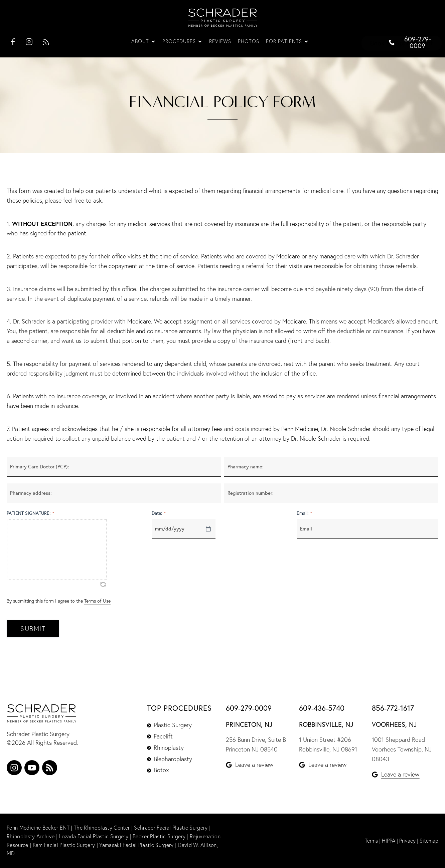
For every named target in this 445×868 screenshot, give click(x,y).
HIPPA (389, 841)
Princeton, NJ (249, 724)
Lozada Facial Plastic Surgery (94, 836)
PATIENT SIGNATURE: (30, 513)
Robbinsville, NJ (326, 724)
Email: (304, 513)
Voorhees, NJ (394, 724)
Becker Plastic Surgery (158, 836)
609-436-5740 (322, 708)
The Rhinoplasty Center (102, 828)
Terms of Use (97, 601)
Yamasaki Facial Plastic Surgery (136, 845)
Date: (159, 513)
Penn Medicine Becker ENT (38, 828)
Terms (371, 841)
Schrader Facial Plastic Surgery (171, 828)
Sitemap (429, 841)
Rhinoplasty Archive (31, 836)
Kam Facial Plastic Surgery (63, 845)
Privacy (407, 841)
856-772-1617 (393, 708)
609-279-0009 (249, 708)
